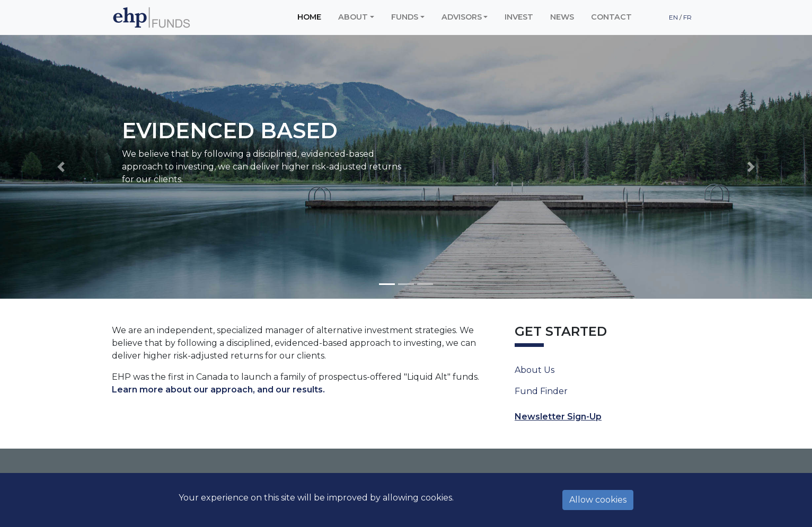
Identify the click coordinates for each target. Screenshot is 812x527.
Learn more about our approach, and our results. (218, 390)
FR (687, 17)
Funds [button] (405, 17)
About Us (535, 370)
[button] (61, 167)
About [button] (353, 17)
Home (309, 17)
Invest (519, 17)
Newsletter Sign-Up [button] (558, 417)
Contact (611, 17)
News (562, 17)
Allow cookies (598, 500)
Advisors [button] (462, 17)
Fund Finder (541, 391)
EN (674, 17)
